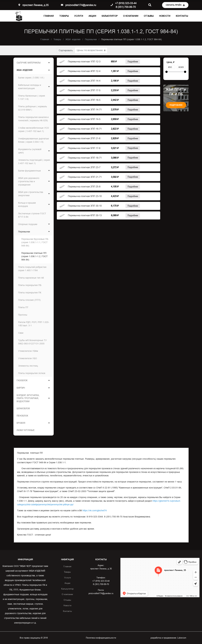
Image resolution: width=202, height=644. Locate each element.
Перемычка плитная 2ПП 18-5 (84, 100)
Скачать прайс (175, 5)
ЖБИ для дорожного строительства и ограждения (29, 181)
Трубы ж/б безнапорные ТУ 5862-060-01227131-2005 (32, 342)
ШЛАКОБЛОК (23, 408)
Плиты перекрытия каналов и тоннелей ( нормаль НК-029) (33, 119)
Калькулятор (110, 16)
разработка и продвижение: (168, 638)
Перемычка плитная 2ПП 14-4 (84, 81)
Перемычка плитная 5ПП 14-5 (84, 119)
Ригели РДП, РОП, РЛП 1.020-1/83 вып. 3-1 (34, 324)
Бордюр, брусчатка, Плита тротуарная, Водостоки (28, 398)
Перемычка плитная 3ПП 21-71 (85, 177)
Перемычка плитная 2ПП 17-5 (84, 90)
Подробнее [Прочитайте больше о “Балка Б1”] (133, 62)
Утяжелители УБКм (28, 351)
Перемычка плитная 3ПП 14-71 (85, 110)
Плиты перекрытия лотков (32, 373)
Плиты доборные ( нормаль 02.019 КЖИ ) (33, 108)
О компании (131, 16)
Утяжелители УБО (28, 358)
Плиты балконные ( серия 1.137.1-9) (32, 97)
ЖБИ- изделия (24, 70)
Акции (92, 16)
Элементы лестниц (28, 366)
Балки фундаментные (30, 171)
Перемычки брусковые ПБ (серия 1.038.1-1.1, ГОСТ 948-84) (35, 242)
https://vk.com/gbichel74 (95, 510)
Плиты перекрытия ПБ (30, 285)
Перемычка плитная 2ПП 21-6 (84, 138)
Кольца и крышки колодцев (27, 204)
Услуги (79, 16)
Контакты (182, 16)
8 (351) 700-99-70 (126, 7)
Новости (165, 16)
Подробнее (176, 105)
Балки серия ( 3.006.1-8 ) (31, 78)
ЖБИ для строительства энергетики (31, 194)
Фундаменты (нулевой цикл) (30, 151)
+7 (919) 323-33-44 (126, 3)
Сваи (21, 333)
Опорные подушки (28, 224)
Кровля (21, 423)
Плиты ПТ (23, 307)
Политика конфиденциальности (101, 638)
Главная (49, 16)
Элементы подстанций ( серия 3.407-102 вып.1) (34, 162)
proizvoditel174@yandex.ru (81, 5)
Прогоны (23, 315)
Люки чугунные (26, 430)
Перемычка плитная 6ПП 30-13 (85, 215)
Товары (64, 16)
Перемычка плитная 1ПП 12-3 (84, 61)
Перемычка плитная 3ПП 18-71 (85, 158)
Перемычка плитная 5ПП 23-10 (85, 196)
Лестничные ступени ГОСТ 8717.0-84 (32, 215)
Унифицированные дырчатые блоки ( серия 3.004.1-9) (34, 140)
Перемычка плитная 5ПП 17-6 (84, 148)
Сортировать (66, 50)
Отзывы (149, 16)
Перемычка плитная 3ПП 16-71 (85, 129)
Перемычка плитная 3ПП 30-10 (85, 206)
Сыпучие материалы (29, 63)
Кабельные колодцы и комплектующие (30, 87)
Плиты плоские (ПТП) (29, 300)
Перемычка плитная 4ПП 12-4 (84, 71)
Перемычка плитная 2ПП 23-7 (84, 167)
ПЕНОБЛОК (22, 416)
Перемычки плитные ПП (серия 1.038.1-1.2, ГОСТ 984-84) (34, 256)
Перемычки (24, 232)
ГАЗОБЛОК (22, 380)
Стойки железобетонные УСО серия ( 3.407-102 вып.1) (34, 130)
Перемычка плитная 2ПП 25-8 (84, 187)
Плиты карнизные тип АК (31, 278)
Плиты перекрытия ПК (30, 293)
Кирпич (21, 388)
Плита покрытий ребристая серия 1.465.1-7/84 (32, 269)
